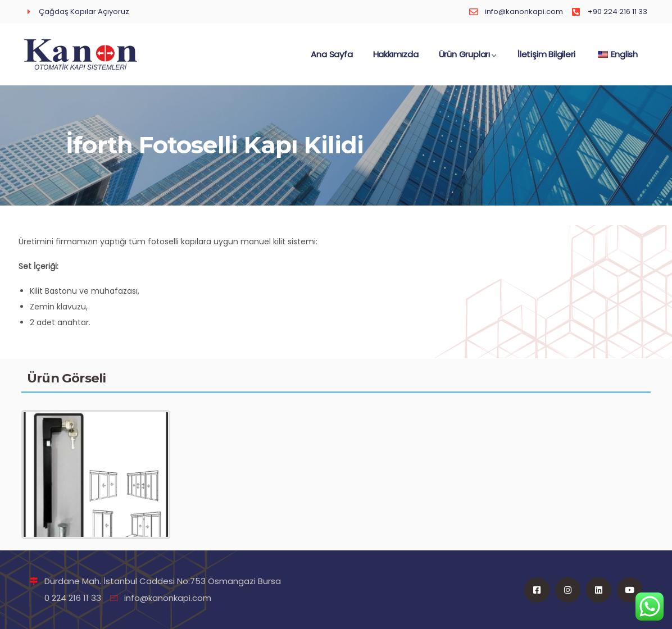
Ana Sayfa (332, 60)
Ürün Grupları (468, 60)
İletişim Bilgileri (546, 60)
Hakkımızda (396, 60)
